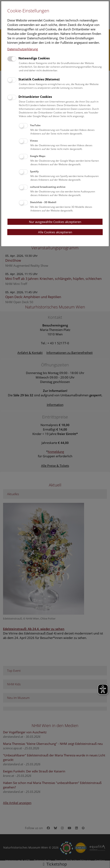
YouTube (35, 125)
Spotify (34, 171)
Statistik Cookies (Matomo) (39, 79)
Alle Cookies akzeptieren (55, 232)
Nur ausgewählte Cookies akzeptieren (55, 222)
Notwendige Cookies (34, 58)
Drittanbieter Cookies (35, 97)
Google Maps (38, 156)
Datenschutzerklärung (23, 49)
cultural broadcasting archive (48, 187)
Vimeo (34, 141)
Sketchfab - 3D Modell (43, 202)
